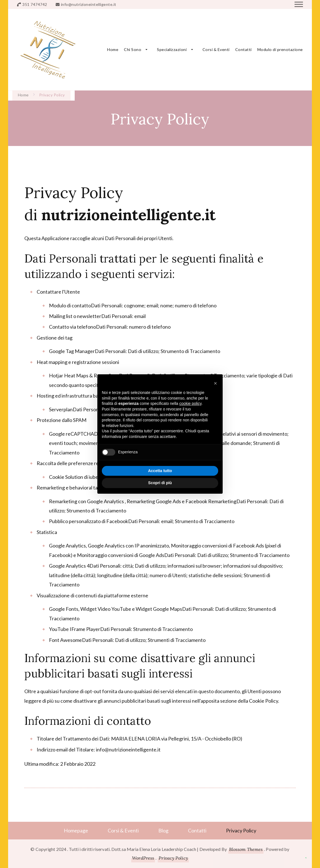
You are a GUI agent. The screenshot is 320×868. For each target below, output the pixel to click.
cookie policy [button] (190, 403)
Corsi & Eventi (216, 49)
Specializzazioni (172, 49)
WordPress (143, 858)
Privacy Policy (241, 830)
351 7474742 (35, 4)
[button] (215, 383)
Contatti (243, 49)
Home (113, 49)
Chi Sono (133, 49)
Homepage (76, 830)
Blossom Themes (246, 849)
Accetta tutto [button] (160, 471)
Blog (163, 830)
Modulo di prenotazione (280, 49)
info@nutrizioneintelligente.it (89, 4)
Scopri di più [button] (160, 483)
